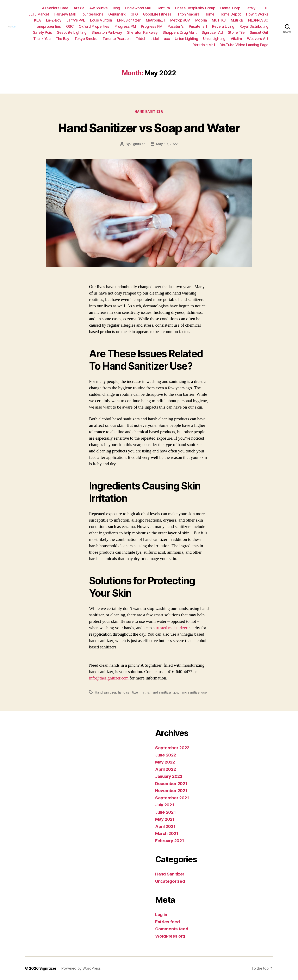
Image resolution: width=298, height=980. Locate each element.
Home (237, 14)
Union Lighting (229, 39)
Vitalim (156, 45)
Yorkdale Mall (204, 45)
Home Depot (258, 14)
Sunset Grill (62, 39)
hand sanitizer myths (134, 692)
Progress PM (159, 26)
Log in (161, 914)
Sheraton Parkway (152, 32)
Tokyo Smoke (129, 39)
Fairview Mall (92, 14)
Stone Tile (39, 39)
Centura (163, 8)
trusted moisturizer (172, 628)
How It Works (42, 20)
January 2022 (169, 776)
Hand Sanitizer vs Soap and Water (149, 128)
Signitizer (138, 144)
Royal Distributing (59, 32)
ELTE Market (66, 14)
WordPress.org (171, 936)
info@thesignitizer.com (109, 678)
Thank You (85, 39)
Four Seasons (119, 14)
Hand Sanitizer (149, 112)
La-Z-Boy (79, 20)
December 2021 (172, 783)
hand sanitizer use (194, 692)
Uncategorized (171, 881)
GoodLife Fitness (185, 14)
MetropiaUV (205, 20)
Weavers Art (177, 45)
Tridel (183, 39)
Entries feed (168, 922)
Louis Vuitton (126, 20)
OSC (104, 26)
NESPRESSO (56, 26)
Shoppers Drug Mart (225, 32)
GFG (162, 14)
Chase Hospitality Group (195, 8)
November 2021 (172, 791)
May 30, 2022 (167, 144)
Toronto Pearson (160, 39)
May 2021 (165, 819)
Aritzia (79, 8)
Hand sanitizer (105, 692)
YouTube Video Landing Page (244, 45)
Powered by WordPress (81, 968)
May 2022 (165, 762)
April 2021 (166, 826)
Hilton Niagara (215, 14)
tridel (197, 39)
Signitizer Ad (258, 32)
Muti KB (262, 20)
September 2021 (172, 798)
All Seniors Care (55, 8)
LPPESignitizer (154, 20)
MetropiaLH (181, 20)
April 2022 (166, 769)
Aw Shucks (98, 8)
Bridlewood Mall (138, 8)
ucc (210, 39)
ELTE (265, 8)
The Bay (105, 39)
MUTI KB (244, 20)
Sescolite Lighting (117, 32)
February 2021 (170, 841)
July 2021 (165, 805)
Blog (116, 8)
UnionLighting (257, 39)
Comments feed (172, 929)
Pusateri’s (210, 26)
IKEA (62, 20)
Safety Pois (88, 32)
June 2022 (166, 755)
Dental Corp (230, 8)
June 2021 (166, 812)
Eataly (250, 8)
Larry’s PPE (101, 20)
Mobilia (226, 20)
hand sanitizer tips (165, 692)
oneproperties (83, 26)
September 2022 (173, 748)
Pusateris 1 (232, 26)
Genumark (144, 14)
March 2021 (167, 833)
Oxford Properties (128, 26)
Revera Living (257, 26)
